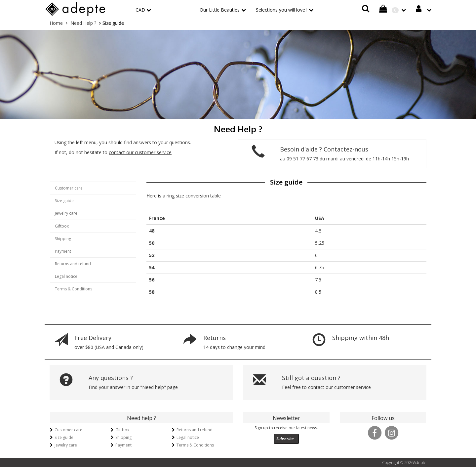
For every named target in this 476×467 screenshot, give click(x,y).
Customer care (69, 188)
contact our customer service (140, 152)
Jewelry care (66, 213)
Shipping (63, 239)
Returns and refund (73, 264)
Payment (63, 251)
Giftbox (62, 226)
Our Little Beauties (220, 10)
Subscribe (285, 439)
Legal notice (66, 276)
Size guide (64, 201)
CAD (140, 10)
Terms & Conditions (74, 289)
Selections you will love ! (282, 10)
